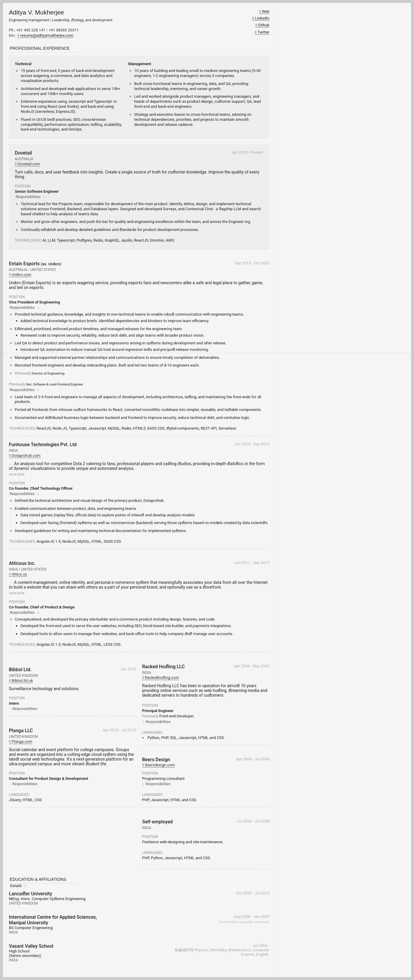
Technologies (28, 240)
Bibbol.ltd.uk (23, 681)
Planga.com (22, 742)
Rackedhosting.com (162, 678)
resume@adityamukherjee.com (47, 35)
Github (264, 25)
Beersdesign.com (160, 765)
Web (266, 11)
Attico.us (20, 574)
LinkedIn (262, 18)
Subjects (184, 950)
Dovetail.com (29, 164)
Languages (19, 795)
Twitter (263, 32)
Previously (23, 373)
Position (23, 186)
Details (16, 886)
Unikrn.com (22, 275)
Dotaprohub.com (26, 456)
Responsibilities (28, 197)
